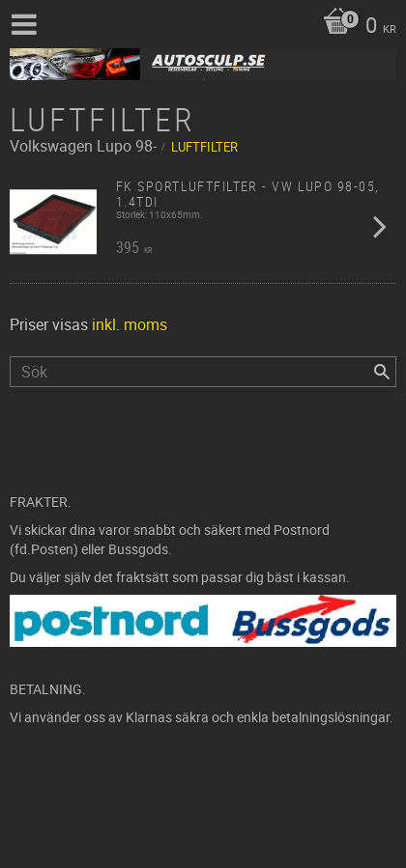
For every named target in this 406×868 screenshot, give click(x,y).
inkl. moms (130, 324)
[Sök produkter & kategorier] (203, 372)
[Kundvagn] (355, 27)
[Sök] (382, 372)
